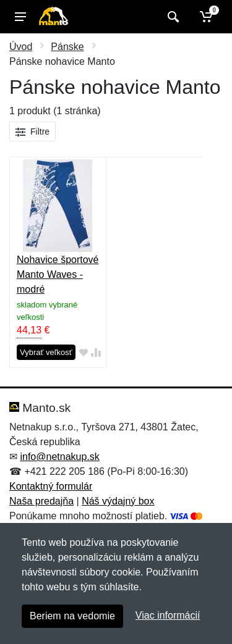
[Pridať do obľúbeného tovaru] (84, 353)
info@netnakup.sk (59, 457)
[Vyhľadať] (172, 17)
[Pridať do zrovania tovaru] (96, 353)
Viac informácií (168, 615)
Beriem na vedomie (72, 616)
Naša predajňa (41, 501)
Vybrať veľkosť (46, 352)
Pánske (67, 47)
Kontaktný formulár (51, 486)
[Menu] (20, 17)
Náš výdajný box (118, 501)
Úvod (21, 47)
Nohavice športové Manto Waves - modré (58, 274)
